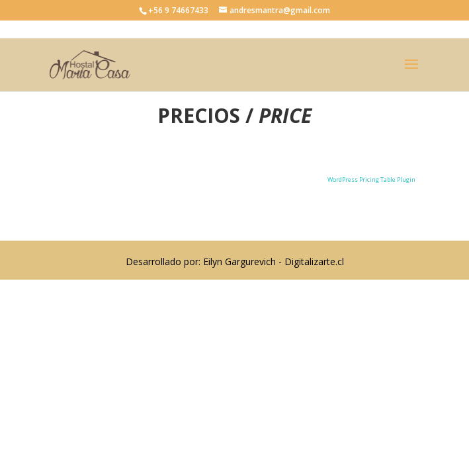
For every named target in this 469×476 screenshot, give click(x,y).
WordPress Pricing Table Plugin (371, 179)
